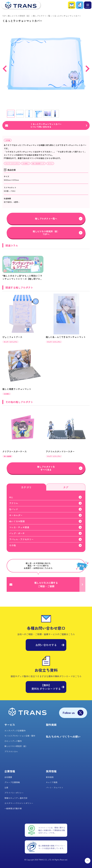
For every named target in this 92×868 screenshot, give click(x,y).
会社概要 (8, 777)
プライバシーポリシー (14, 793)
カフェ (50, 163)
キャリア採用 (52, 782)
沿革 (6, 788)
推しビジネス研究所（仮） (19, 16)
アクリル (14, 503)
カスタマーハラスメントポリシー (19, 803)
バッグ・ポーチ (17, 533)
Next (87, 67)
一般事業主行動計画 (13, 808)
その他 (8, 140)
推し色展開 (8, 456)
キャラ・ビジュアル (12, 163)
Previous (5, 67)
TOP (4, 16)
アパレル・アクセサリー (21, 539)
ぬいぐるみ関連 (17, 521)
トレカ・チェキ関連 (19, 527)
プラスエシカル (11, 751)
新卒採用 (50, 777)
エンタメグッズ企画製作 (15, 731)
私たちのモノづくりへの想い (63, 737)
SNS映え (26, 163)
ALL (11, 497)
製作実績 (51, 725)
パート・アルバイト (55, 788)
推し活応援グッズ (38, 163)
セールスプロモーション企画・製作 (20, 736)
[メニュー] (88, 5)
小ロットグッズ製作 (13, 741)
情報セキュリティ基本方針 (16, 798)
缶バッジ (14, 509)
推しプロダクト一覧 (42, 16)
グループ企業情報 (12, 782)
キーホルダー (16, 515)
